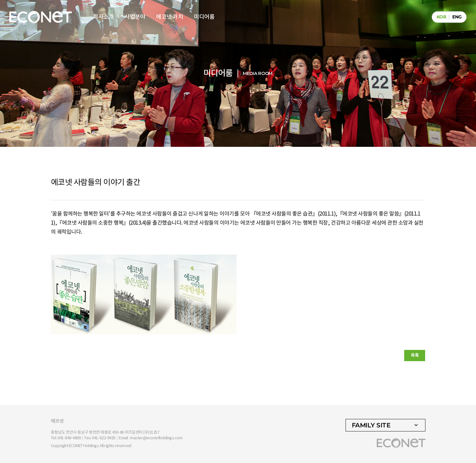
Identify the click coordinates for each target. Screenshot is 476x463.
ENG (457, 17)
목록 (415, 355)
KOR (442, 17)
